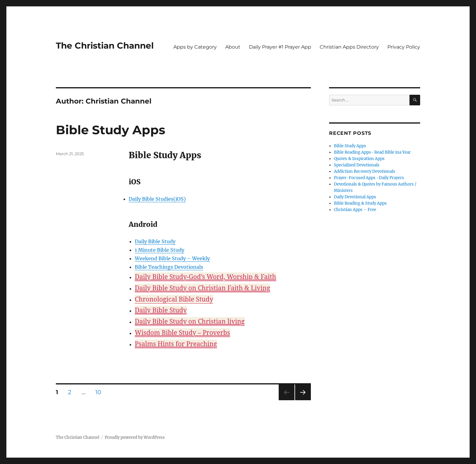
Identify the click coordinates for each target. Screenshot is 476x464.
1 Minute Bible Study (160, 250)
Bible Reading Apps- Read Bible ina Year (372, 152)
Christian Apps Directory (349, 47)
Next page (303, 400)
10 (100, 392)
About (233, 47)
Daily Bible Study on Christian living (190, 321)
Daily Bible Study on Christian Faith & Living (202, 288)
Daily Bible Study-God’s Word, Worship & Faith (206, 277)
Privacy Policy (404, 47)
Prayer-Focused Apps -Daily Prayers (369, 178)
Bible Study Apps (110, 130)
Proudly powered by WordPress (135, 437)
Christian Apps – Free (355, 210)
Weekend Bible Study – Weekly (172, 258)
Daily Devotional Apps (355, 197)
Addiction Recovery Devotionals (365, 171)
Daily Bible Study (155, 241)
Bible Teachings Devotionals (169, 267)
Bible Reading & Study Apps (360, 203)
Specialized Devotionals (357, 165)
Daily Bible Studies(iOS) (157, 199)
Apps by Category (195, 47)
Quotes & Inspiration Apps (359, 159)
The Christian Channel (105, 46)
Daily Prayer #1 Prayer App (280, 47)
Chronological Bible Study (174, 299)
